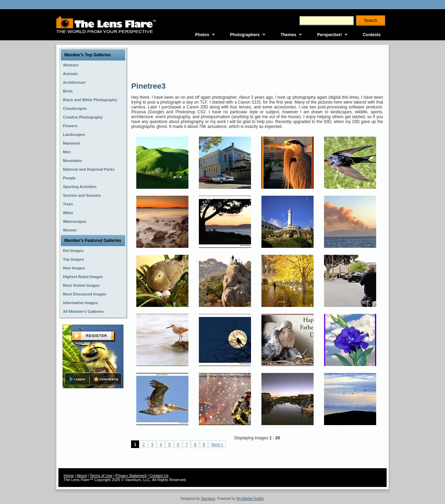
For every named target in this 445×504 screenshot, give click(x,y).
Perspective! (329, 35)
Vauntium (208, 499)
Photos (202, 35)
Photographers (245, 35)
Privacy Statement (131, 475)
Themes (288, 35)
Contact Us (159, 475)
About (82, 475)
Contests (372, 35)
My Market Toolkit (250, 499)
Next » (217, 445)
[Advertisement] (258, 63)
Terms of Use (101, 475)
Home (69, 475)
